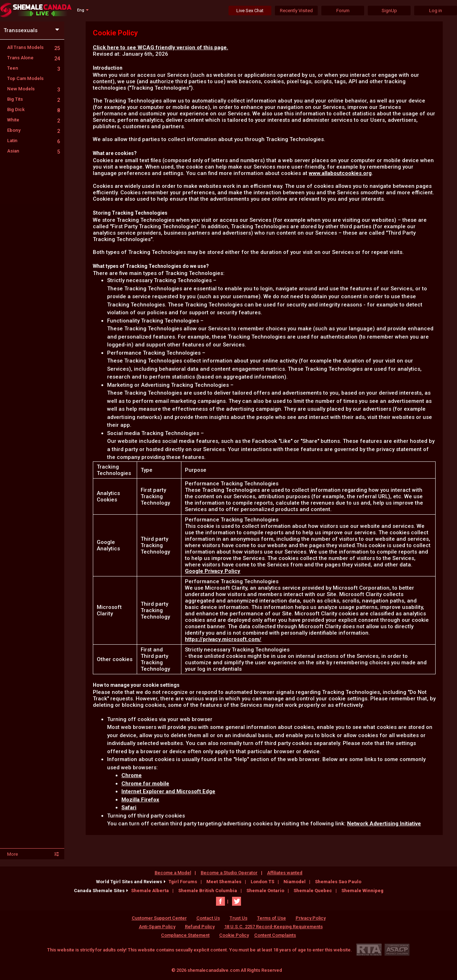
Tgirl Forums (183, 882)
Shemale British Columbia (208, 891)
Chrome (132, 775)
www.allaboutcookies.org (340, 173)
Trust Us (238, 918)
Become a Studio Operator (229, 873)
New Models (34, 89)
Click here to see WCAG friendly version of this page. (160, 47)
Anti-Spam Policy (157, 927)
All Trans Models (34, 47)
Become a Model (173, 873)
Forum (343, 11)
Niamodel (295, 882)
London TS (262, 882)
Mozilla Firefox (140, 800)
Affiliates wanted (285, 873)
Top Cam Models (25, 78)
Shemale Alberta (150, 891)
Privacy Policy (311, 918)
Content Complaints (275, 935)
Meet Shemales (224, 882)
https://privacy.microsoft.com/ (223, 639)
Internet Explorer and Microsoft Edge (168, 791)
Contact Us (208, 918)
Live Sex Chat (250, 11)
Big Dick (34, 109)
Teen (34, 68)
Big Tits (34, 99)
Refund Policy (200, 927)
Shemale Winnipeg (362, 891)
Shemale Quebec (313, 891)
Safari (129, 807)
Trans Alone (34, 58)
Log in (436, 11)
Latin (34, 141)
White (34, 120)
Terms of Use (272, 918)
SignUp (389, 11)
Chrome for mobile (145, 784)
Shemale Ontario (265, 891)
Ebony (34, 130)
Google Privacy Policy (213, 571)
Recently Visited (296, 11)
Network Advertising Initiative (384, 824)
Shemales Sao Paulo (338, 882)
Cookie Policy (234, 935)
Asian (34, 151)
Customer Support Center (159, 918)
